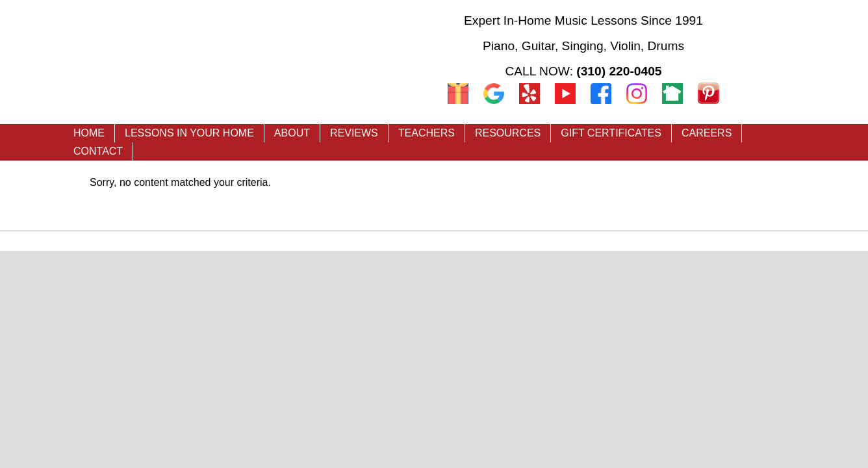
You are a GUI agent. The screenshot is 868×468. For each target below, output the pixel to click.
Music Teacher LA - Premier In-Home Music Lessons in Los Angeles (236, 60)
